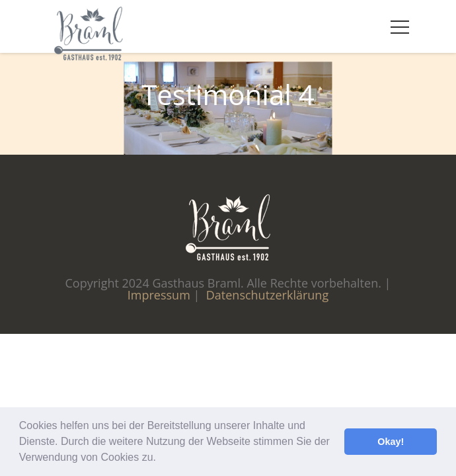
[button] (161, 459)
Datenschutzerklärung (267, 295)
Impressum (159, 295)
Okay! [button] (391, 442)
